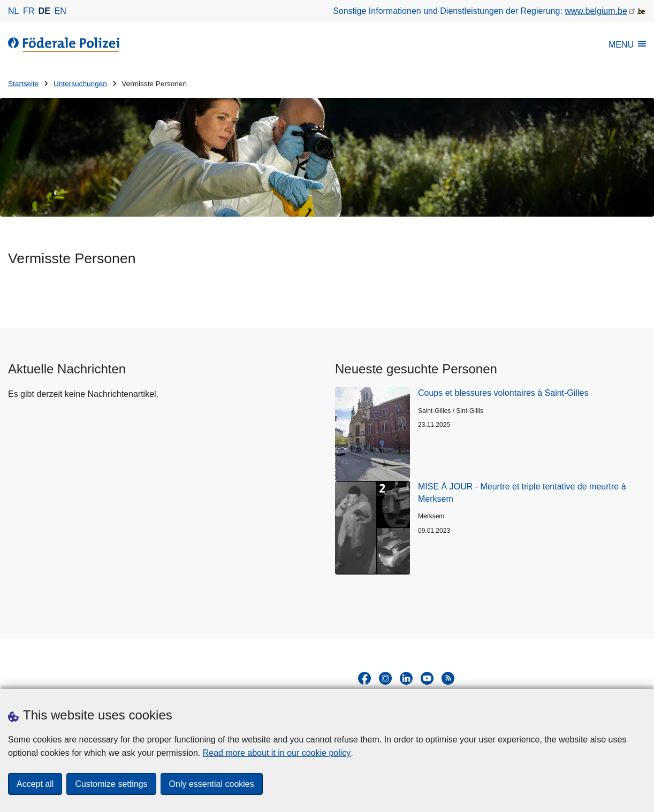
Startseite (23, 84)
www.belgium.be (596, 11)
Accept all (35, 784)
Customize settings (111, 784)
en (60, 11)
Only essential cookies (212, 784)
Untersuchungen (80, 84)
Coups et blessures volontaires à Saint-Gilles (503, 393)
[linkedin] (406, 678)
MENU (627, 45)
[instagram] (385, 678)
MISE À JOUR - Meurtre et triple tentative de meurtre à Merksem (522, 492)
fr (29, 11)
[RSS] (448, 678)
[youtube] (427, 678)
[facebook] (364, 678)
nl (13, 11)
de (44, 11)
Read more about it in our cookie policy (277, 753)
